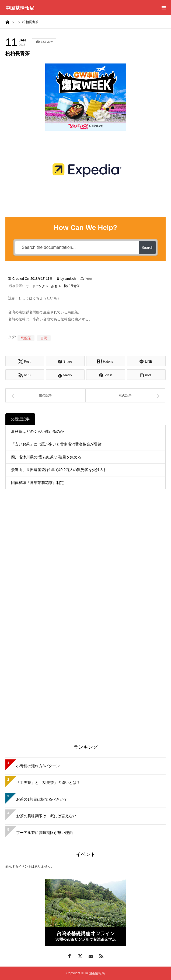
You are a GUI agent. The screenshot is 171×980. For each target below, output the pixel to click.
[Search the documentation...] (77, 247)
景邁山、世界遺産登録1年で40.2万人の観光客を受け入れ (59, 470)
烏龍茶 (26, 338)
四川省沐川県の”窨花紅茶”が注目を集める (46, 457)
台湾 (44, 338)
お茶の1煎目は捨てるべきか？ (42, 799)
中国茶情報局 (20, 8)
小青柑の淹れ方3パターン (38, 766)
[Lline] (146, 361)
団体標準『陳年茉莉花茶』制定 (37, 483)
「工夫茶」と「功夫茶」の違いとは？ (48, 783)
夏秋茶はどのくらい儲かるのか (37, 431)
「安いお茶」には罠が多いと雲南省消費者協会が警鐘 (56, 444)
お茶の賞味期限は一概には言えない (46, 816)
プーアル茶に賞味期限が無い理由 (44, 833)
